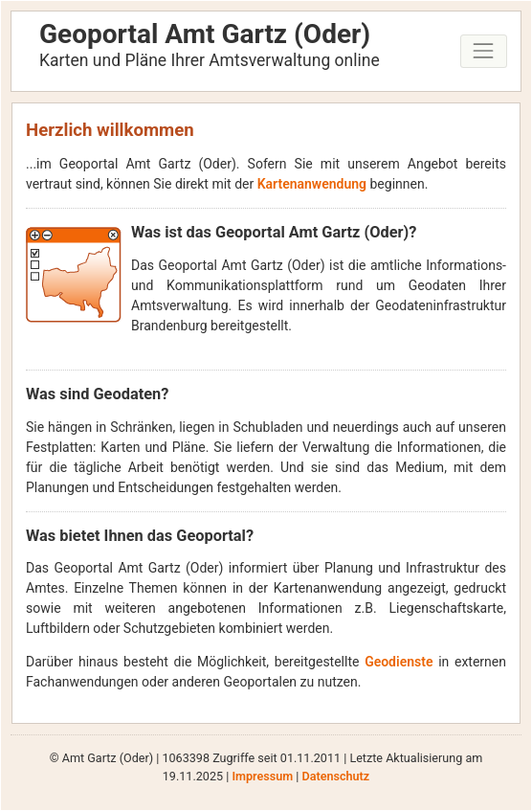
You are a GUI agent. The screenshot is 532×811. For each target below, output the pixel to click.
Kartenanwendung (312, 184)
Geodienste (399, 662)
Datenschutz (335, 776)
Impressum (262, 776)
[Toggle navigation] (484, 51)
